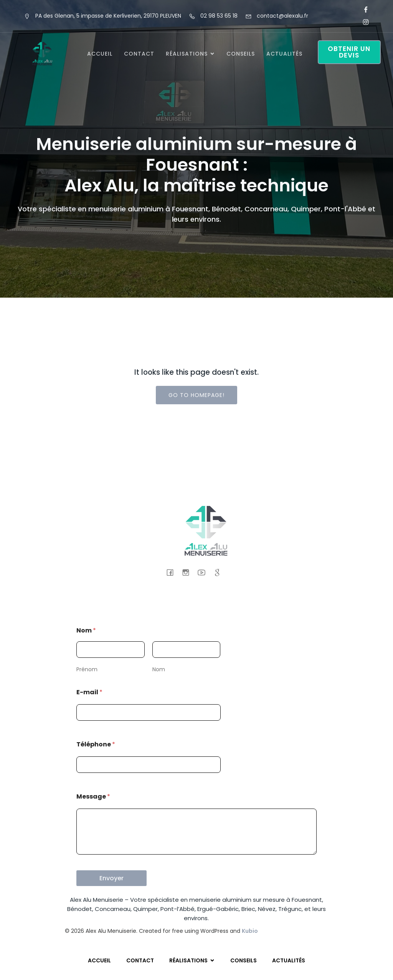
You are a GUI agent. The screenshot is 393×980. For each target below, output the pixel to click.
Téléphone (96, 744)
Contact (139, 54)
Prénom (87, 669)
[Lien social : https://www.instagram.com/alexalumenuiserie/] (362, 22)
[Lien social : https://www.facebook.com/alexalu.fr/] (362, 10)
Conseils (241, 54)
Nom (159, 669)
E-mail (89, 692)
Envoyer (111, 878)
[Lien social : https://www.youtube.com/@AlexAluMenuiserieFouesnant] (204, 572)
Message (93, 796)
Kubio (250, 931)
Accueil (100, 54)
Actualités (284, 54)
